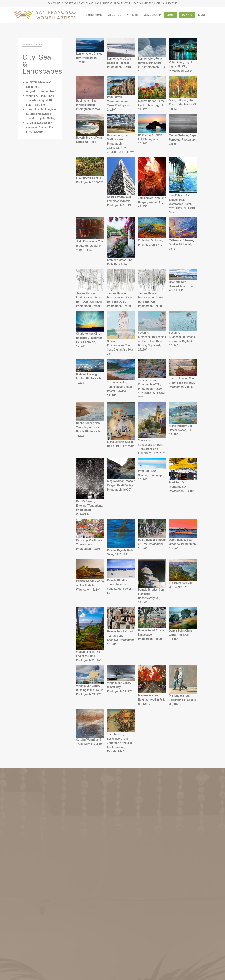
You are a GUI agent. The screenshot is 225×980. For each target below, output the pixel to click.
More (204, 15)
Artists (132, 15)
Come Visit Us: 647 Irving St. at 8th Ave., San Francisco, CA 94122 (86, 3)
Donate (187, 15)
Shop (170, 15)
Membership (152, 15)
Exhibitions (94, 15)
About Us (115, 15)
